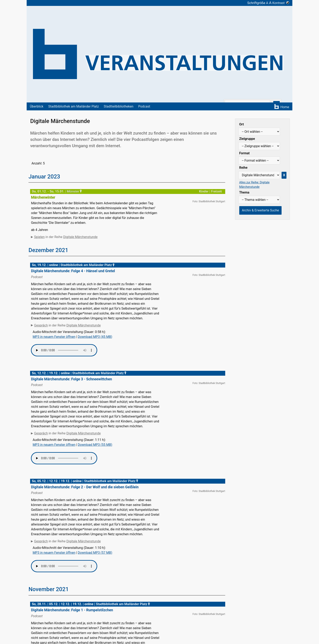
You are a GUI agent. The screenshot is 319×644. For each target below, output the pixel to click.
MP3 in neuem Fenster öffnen (54, 346)
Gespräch (41, 335)
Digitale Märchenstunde (80, 237)
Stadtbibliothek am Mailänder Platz (74, 106)
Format (244, 153)
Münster (75, 191)
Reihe (243, 168)
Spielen (39, 237)
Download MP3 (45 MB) (95, 346)
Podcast (144, 106)
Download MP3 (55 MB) (95, 454)
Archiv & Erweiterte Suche (261, 210)
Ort (242, 124)
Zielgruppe (247, 139)
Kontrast (281, 3)
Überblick (37, 106)
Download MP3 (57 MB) (95, 562)
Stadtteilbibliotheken (119, 106)
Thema (244, 192)
